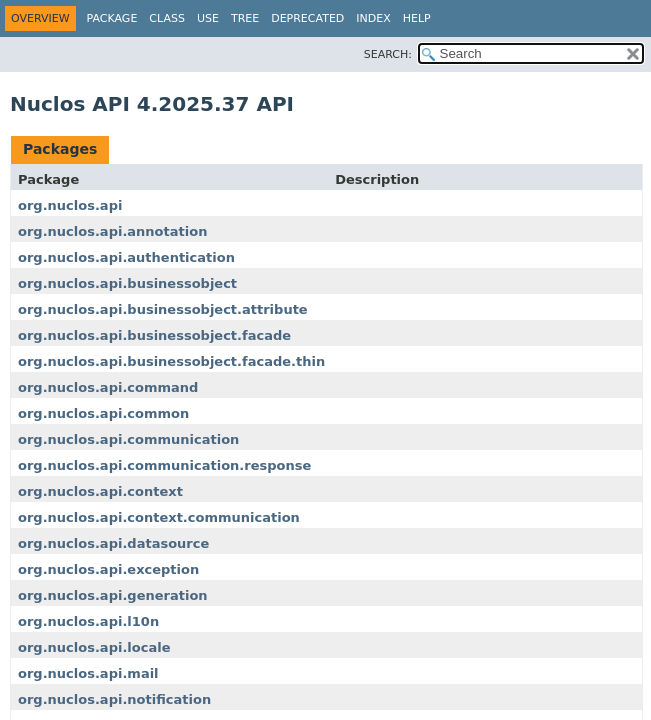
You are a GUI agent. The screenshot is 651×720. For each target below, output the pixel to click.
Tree (245, 18)
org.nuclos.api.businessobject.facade (154, 335)
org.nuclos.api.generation (113, 595)
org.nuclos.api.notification (114, 699)
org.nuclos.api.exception (108, 569)
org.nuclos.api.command (108, 387)
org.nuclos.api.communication (128, 439)
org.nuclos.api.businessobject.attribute (163, 309)
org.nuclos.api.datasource (113, 543)
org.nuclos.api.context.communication (159, 517)
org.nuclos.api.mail (88, 673)
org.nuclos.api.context (100, 491)
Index (373, 18)
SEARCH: (388, 54)
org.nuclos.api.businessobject (127, 283)
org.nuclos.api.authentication (126, 257)
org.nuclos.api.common (103, 413)
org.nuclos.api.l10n (88, 621)
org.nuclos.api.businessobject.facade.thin (171, 361)
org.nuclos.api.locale (94, 647)
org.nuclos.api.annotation (112, 231)
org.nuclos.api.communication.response (164, 465)
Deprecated (307, 18)
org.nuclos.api (70, 205)
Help (417, 18)
